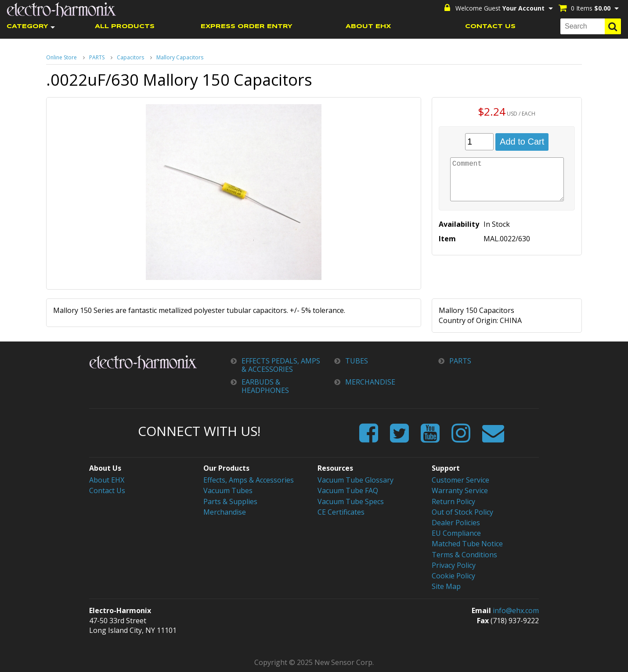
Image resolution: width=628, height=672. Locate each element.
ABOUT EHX (368, 27)
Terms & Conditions (464, 555)
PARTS (97, 57)
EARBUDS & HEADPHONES (265, 386)
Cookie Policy (453, 576)
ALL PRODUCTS (125, 27)
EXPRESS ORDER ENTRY (247, 27)
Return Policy (453, 501)
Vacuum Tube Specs (351, 501)
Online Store (61, 57)
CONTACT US (490, 27)
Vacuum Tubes (228, 490)
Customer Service (460, 480)
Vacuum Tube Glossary (356, 480)
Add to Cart (522, 142)
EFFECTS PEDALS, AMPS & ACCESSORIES (281, 365)
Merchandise (225, 512)
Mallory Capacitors (180, 57)
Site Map (446, 586)
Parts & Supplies (230, 501)
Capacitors (130, 57)
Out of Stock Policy (462, 512)
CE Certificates (341, 512)
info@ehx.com (516, 610)
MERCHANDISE (370, 382)
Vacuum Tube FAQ (348, 490)
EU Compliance (456, 533)
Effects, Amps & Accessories (249, 480)
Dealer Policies (456, 523)
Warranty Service (460, 490)
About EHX (107, 480)
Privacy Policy (454, 565)
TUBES (357, 361)
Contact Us (107, 490)
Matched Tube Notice (467, 544)
